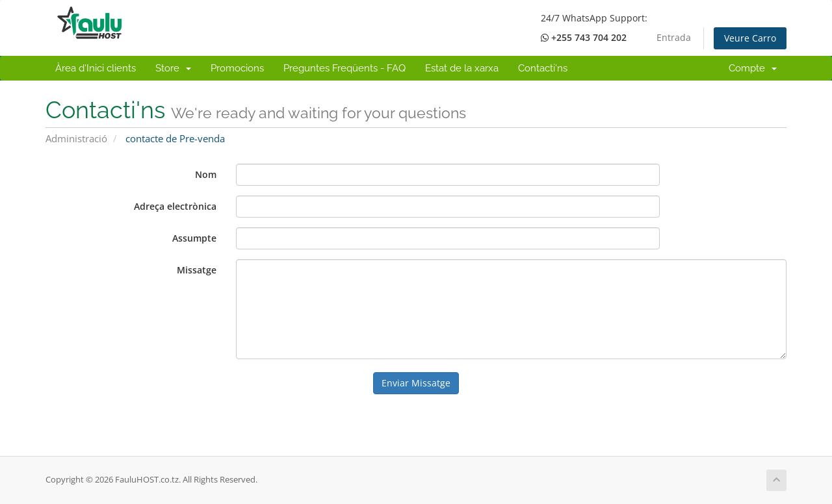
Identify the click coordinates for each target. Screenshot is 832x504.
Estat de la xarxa (462, 68)
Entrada (674, 37)
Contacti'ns (543, 68)
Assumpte (194, 238)
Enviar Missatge (416, 383)
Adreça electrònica (175, 206)
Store (173, 68)
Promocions (237, 68)
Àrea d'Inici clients (96, 68)
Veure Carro (750, 38)
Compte (753, 68)
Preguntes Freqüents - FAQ (344, 68)
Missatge (197, 270)
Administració (76, 138)
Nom (206, 174)
